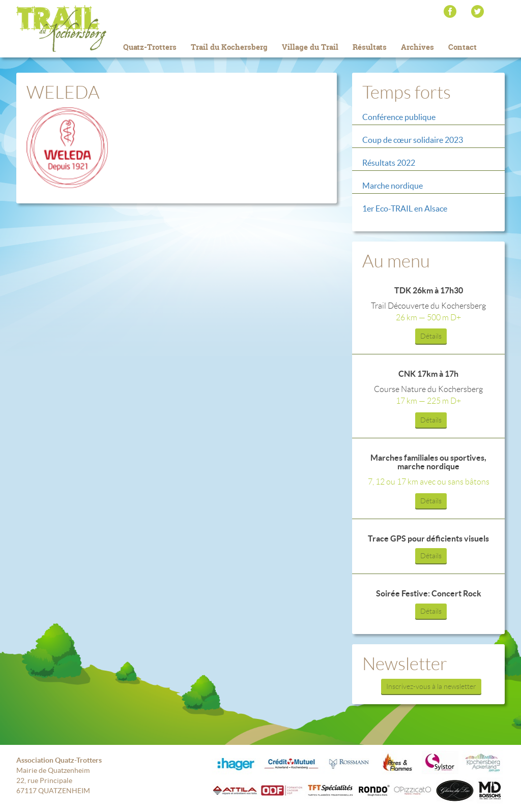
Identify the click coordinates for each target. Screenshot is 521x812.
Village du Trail (310, 47)
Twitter (477, 11)
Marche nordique (393, 186)
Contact (462, 47)
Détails (431, 336)
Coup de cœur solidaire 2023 (413, 140)
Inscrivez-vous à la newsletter (431, 686)
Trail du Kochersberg (77, 28)
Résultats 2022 (389, 163)
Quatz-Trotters (150, 47)
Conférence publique (399, 117)
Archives (417, 47)
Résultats (370, 47)
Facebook (450, 11)
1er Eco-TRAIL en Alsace (405, 208)
